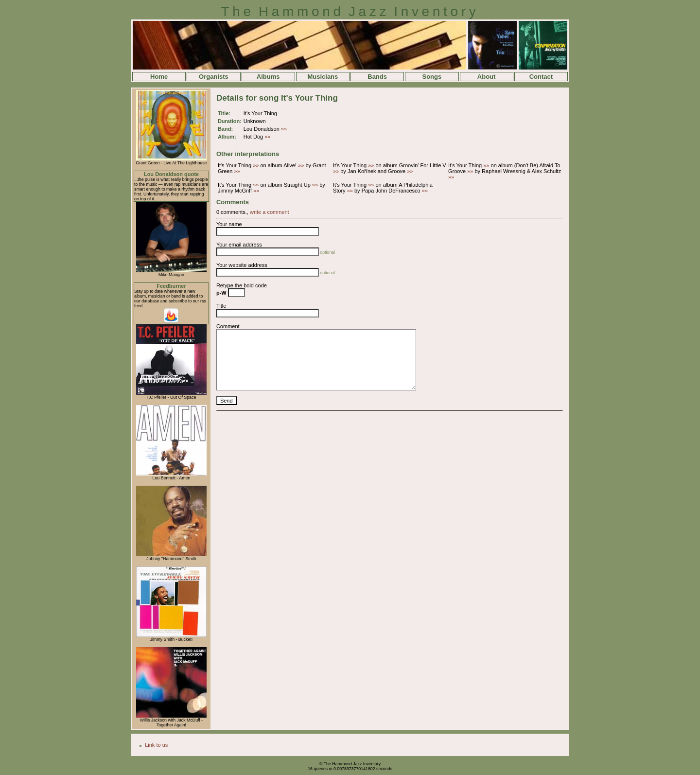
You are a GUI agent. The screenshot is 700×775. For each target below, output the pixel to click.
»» (284, 129)
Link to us (156, 745)
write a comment (270, 212)
